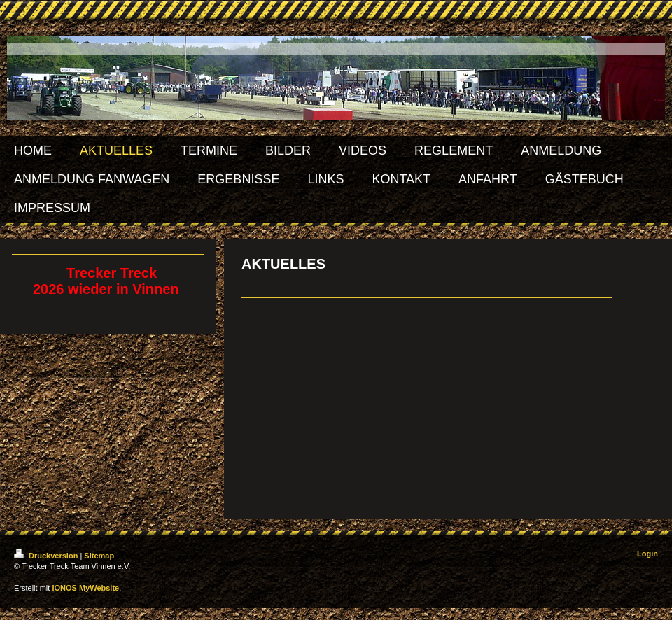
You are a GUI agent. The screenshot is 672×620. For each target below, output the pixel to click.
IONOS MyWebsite (85, 588)
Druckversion (47, 556)
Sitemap (99, 556)
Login (647, 554)
